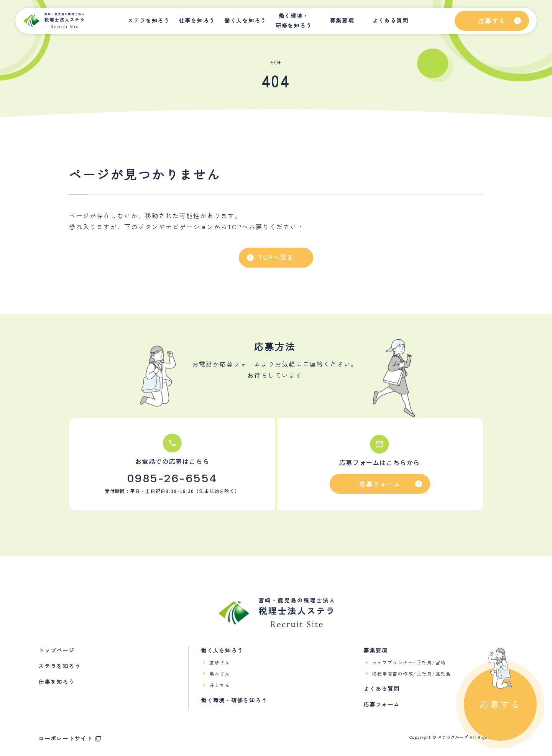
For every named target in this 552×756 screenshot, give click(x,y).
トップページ (57, 650)
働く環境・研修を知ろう (294, 21)
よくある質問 (390, 20)
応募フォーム (382, 704)
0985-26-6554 (172, 478)
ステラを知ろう (149, 20)
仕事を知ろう (197, 20)
